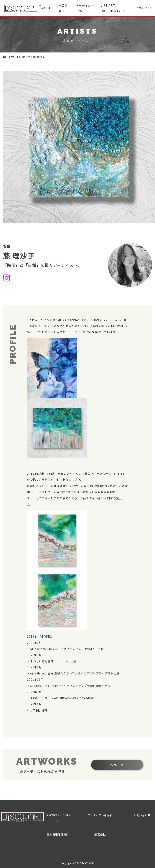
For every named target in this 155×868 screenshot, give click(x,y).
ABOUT (47, 8)
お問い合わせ (142, 815)
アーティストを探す (100, 815)
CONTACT (144, 8)
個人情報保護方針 (58, 834)
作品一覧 (117, 765)
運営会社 (100, 834)
